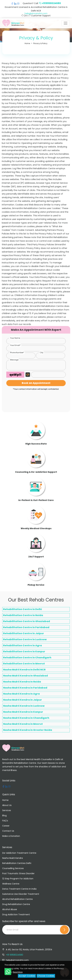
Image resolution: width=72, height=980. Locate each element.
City (42, 353)
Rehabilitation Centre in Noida (23, 615)
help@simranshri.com (36, 13)
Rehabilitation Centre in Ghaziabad (27, 621)
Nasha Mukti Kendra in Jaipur (22, 700)
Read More (18, 972)
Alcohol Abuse (10, 909)
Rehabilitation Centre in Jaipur (24, 633)
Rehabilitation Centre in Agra (22, 645)
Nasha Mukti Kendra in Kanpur (23, 712)
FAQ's (5, 821)
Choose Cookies (46, 976)
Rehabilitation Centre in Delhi (22, 609)
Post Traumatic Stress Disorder (18, 873)
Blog (4, 815)
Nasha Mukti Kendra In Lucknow (24, 706)
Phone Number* (17, 353)
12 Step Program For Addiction (18, 879)
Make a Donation (11, 836)
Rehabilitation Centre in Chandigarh (27, 658)
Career (6, 826)
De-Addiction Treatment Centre (19, 853)
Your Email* (15, 345)
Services (7, 810)
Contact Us (8, 831)
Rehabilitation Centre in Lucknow (25, 639)
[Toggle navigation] (66, 23)
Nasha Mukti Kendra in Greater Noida (28, 730)
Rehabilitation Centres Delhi (17, 863)
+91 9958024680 (14, 955)
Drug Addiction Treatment (16, 914)
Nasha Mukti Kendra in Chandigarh (26, 718)
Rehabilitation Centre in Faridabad (26, 627)
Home (5, 800)
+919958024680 (51, 3)
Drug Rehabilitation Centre (16, 904)
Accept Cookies (27, 976)
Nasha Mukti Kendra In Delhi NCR (24, 670)
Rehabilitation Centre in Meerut (24, 664)
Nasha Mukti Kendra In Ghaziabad (25, 676)
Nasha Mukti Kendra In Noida (22, 682)
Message (14, 360)
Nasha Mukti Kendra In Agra (21, 694)
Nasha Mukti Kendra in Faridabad (25, 688)
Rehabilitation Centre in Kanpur (24, 651)
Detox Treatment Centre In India (19, 889)
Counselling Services (13, 868)
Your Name (15, 338)
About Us (7, 805)
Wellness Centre (11, 884)
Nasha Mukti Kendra (13, 858)
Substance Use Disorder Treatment (21, 894)
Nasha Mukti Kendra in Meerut (23, 724)
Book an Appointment (36, 383)
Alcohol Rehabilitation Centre (17, 899)
